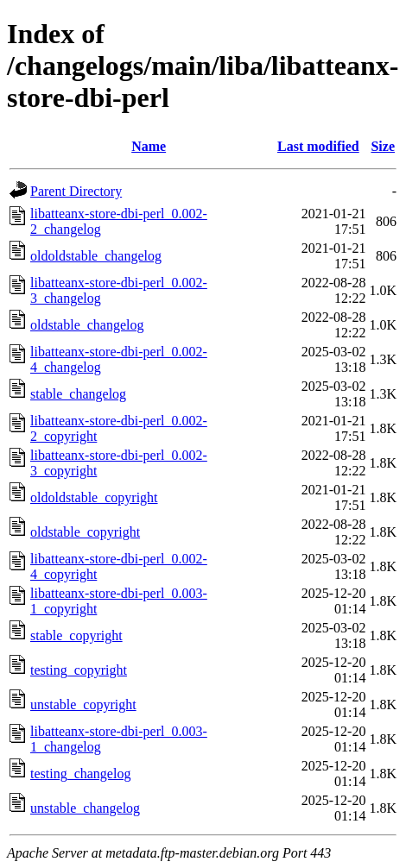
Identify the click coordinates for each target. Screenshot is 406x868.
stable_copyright (76, 635)
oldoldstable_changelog (96, 256)
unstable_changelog (85, 808)
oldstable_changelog (87, 325)
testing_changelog (80, 774)
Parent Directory (76, 191)
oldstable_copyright (85, 532)
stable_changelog (78, 394)
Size (383, 146)
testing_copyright (79, 670)
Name (149, 146)
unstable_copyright (83, 704)
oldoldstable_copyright (94, 497)
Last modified (318, 146)
